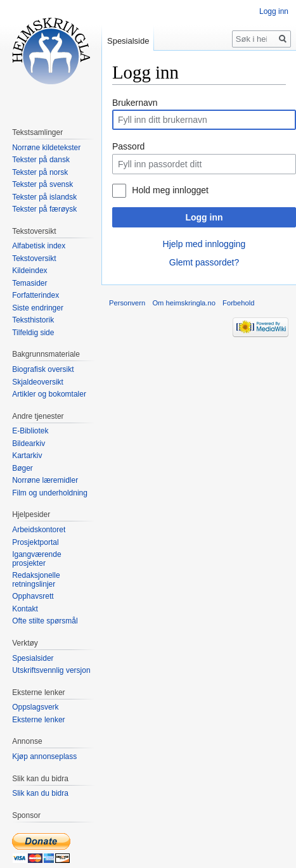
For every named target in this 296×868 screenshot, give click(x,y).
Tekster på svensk (42, 184)
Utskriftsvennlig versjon (51, 670)
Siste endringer (38, 308)
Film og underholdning (50, 493)
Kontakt (25, 609)
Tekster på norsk (40, 172)
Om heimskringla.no (183, 303)
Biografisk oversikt (43, 369)
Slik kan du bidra (40, 793)
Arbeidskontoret (39, 530)
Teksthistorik (33, 320)
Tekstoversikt (34, 258)
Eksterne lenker (38, 720)
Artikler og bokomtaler (49, 394)
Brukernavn (135, 103)
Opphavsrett (33, 596)
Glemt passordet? (204, 262)
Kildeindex (29, 271)
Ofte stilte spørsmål (45, 621)
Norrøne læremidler (45, 480)
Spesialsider (33, 658)
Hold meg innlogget (170, 190)
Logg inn (204, 217)
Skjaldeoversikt (38, 382)
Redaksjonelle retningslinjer (36, 580)
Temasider (29, 283)
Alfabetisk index (39, 246)
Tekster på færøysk (44, 209)
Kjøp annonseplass (44, 756)
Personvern (127, 303)
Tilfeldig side (33, 333)
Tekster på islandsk (44, 197)
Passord (128, 146)
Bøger (23, 468)
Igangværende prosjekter (36, 559)
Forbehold (238, 303)
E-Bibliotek (30, 431)
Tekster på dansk (41, 160)
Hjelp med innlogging (204, 244)
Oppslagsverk (35, 707)
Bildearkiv (29, 444)
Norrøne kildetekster (46, 148)
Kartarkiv (27, 456)
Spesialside (128, 41)
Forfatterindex (35, 295)
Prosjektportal (35, 542)
